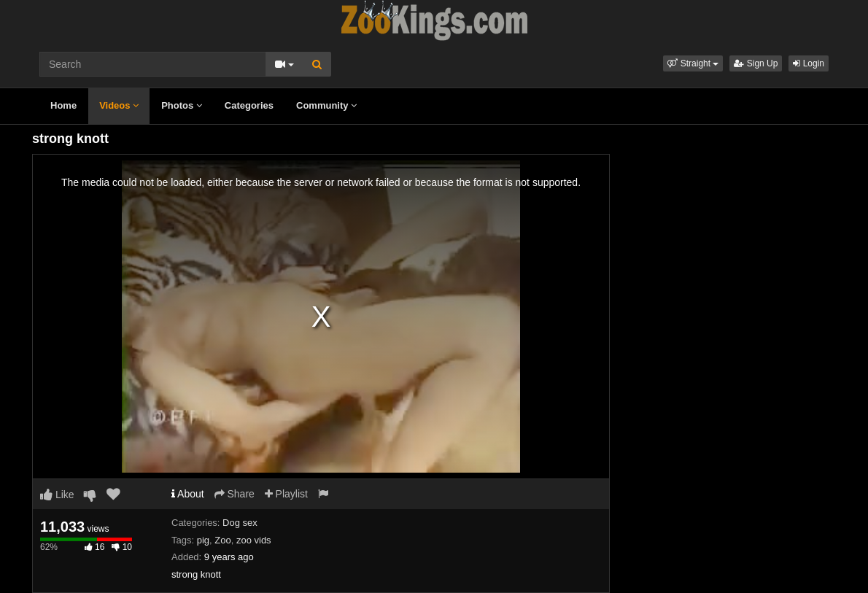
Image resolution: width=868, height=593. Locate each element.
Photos (182, 105)
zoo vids (254, 540)
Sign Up (756, 63)
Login (809, 63)
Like (57, 495)
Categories (249, 105)
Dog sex (240, 523)
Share (235, 494)
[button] (693, 63)
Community (326, 105)
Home (63, 105)
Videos (119, 105)
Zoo (222, 540)
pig (203, 540)
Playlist (286, 494)
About (188, 494)
